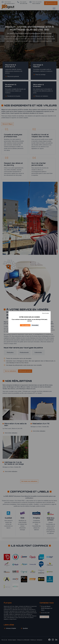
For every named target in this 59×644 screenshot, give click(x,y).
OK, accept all (25, 325)
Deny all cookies (46, 313)
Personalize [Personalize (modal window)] (35, 325)
